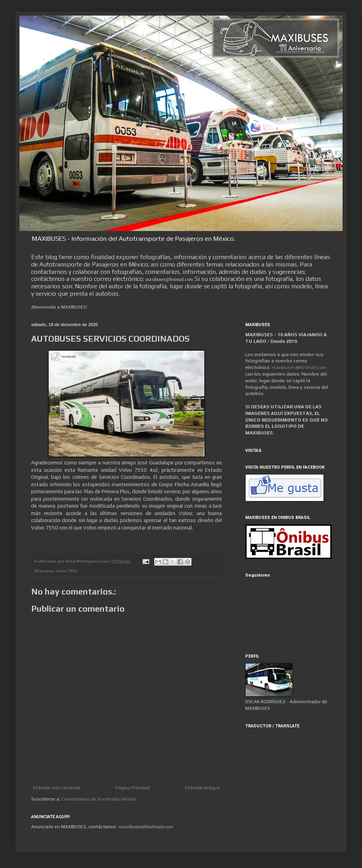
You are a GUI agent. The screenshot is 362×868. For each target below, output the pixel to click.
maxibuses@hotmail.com (299, 367)
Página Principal (133, 788)
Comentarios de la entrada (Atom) (99, 799)
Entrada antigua (202, 788)
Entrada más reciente (57, 788)
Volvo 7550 (66, 571)
